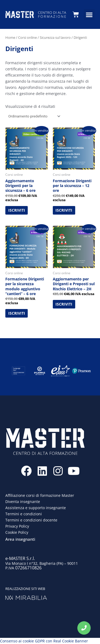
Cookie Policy (17, 532)
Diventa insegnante (23, 502)
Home (10, 37)
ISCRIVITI (17, 210)
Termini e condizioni (24, 514)
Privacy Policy (17, 526)
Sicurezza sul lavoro (55, 37)
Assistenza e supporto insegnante (36, 508)
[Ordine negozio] (33, 116)
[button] (89, 15)
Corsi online (27, 37)
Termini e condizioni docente (31, 520)
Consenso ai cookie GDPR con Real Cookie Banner (44, 641)
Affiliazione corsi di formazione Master (40, 495)
